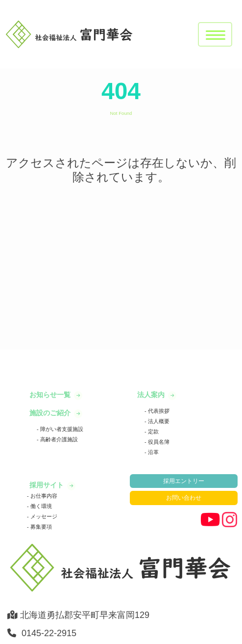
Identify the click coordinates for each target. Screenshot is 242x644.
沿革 (153, 452)
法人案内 (152, 395)
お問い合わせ (184, 498)
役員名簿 (158, 442)
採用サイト (48, 485)
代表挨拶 (158, 411)
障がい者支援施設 (61, 429)
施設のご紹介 (51, 413)
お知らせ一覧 (51, 395)
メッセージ (43, 516)
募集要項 (40, 527)
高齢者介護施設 (58, 439)
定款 (153, 431)
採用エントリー (184, 481)
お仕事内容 (43, 496)
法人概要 (158, 421)
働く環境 (40, 506)
